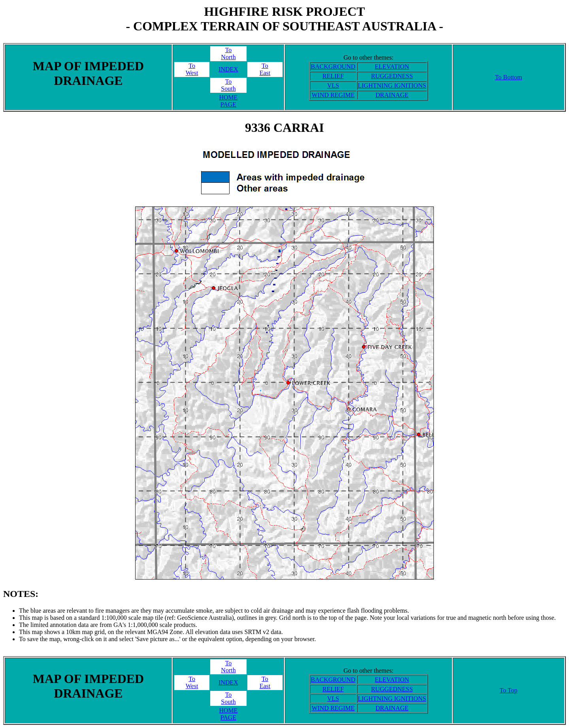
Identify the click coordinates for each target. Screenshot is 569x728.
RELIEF (333, 76)
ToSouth (228, 85)
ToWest (192, 69)
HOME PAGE (228, 101)
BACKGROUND (333, 67)
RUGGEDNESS (392, 76)
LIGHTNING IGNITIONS (392, 85)
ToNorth (228, 53)
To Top (508, 690)
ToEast (265, 69)
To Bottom (509, 77)
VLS (333, 85)
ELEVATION (392, 67)
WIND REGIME (333, 95)
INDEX (228, 69)
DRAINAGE (392, 95)
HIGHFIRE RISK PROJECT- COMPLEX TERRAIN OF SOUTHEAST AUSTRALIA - (284, 19)
